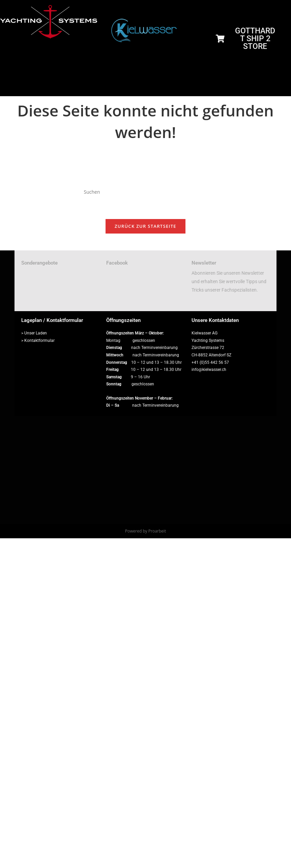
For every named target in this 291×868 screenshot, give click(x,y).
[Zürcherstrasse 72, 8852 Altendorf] (145, 470)
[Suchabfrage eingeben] (146, 192)
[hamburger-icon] (280, 88)
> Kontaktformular (38, 341)
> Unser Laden (34, 333)
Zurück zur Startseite (145, 226)
